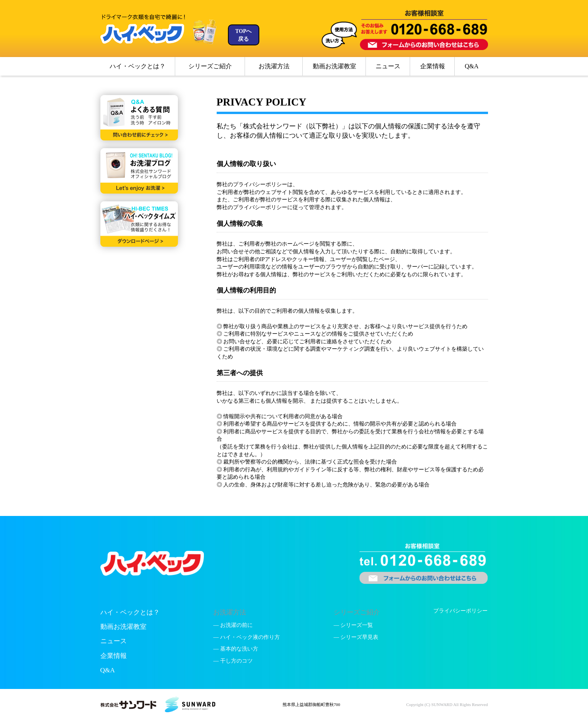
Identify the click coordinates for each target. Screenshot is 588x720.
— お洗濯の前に (233, 625)
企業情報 (433, 66)
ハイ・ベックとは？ (138, 66)
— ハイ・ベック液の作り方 (247, 637)
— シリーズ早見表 (356, 637)
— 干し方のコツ (233, 661)
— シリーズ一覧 (353, 625)
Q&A (472, 66)
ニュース (388, 66)
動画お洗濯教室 (335, 66)
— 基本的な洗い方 (236, 649)
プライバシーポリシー (460, 611)
